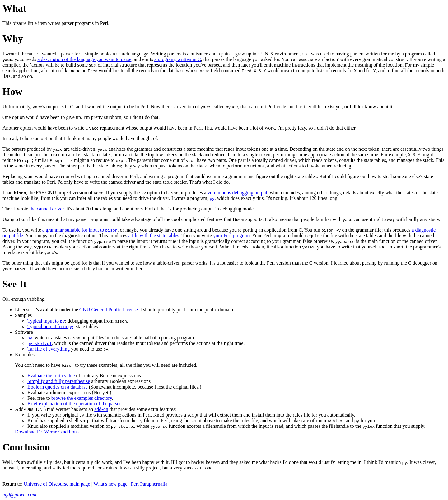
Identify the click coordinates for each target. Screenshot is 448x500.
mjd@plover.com (19, 495)
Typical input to (46, 321)
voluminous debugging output (237, 193)
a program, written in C (178, 59)
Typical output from (50, 326)
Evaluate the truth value (51, 376)
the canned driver (47, 209)
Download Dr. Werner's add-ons (47, 432)
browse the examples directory (82, 398)
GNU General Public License (109, 310)
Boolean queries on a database (58, 387)
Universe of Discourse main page (57, 484)
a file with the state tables (154, 236)
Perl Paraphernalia (149, 484)
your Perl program (231, 236)
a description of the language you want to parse (84, 59)
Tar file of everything (49, 349)
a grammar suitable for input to (80, 230)
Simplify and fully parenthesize (59, 381)
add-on (101, 409)
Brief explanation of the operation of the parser (74, 404)
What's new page (111, 484)
